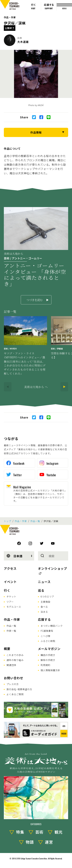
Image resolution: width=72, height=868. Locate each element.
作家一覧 (11, 631)
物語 (30, 842)
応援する (44, 619)
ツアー (10, 602)
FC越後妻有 (47, 631)
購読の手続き (48, 655)
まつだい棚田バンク (52, 626)
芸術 (39, 832)
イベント (10, 582)
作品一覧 (35, 521)
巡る (41, 590)
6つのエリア (48, 596)
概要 (7, 649)
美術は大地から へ (36, 387)
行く (7, 590)
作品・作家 (10, 17)
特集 (20, 832)
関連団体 (11, 665)
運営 (49, 842)
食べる (44, 607)
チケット (11, 596)
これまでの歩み (15, 655)
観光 (59, 832)
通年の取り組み (15, 660)
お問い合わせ (14, 678)
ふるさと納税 (48, 641)
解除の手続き (48, 660)
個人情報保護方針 (50, 670)
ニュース (44, 582)
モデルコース (14, 607)
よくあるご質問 (15, 694)
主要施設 (46, 602)
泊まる (44, 612)
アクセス (10, 568)
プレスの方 (13, 684)
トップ (7, 521)
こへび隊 (46, 636)
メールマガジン (49, 649)
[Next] (64, 387)
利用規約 (46, 665)
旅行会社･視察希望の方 (19, 689)
